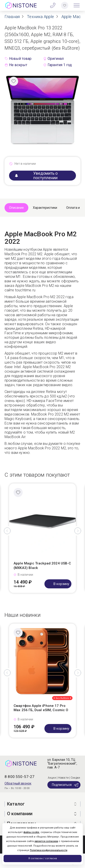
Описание (16, 208)
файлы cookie (31, 832)
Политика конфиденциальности (49, 850)
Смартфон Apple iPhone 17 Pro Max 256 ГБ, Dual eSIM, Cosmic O (41, 708)
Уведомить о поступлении (36, 175)
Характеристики (45, 208)
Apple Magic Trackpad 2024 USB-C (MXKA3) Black (42, 566)
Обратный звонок (18, 783)
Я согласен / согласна (43, 858)
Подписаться (65, 785)
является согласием (46, 841)
